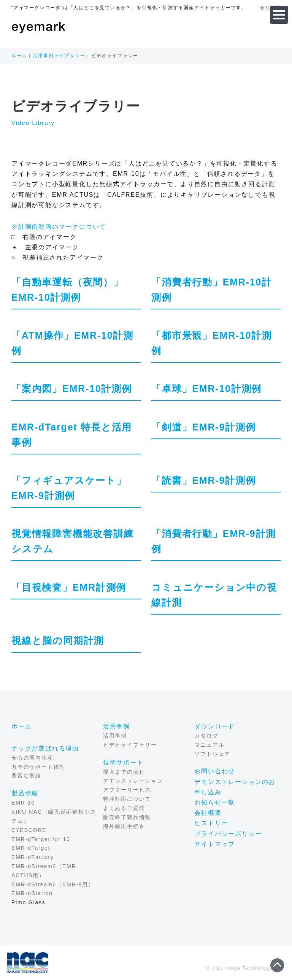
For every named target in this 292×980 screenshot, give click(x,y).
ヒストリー (211, 823)
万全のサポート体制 (38, 767)
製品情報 (25, 794)
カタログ (206, 736)
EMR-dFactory (33, 857)
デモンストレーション (133, 781)
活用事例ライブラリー (59, 56)
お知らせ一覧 (215, 802)
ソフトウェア (212, 754)
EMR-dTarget (31, 848)
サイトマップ (215, 844)
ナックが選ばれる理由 (45, 748)
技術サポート (123, 762)
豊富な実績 (26, 776)
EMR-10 (23, 803)
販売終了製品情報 (127, 817)
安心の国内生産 (33, 758)
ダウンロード (215, 726)
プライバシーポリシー (228, 834)
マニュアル (209, 745)
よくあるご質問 (124, 808)
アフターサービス (127, 790)
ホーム (19, 56)
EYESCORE (29, 830)
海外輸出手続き (124, 826)
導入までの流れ (124, 772)
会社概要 (208, 813)
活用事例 (117, 726)
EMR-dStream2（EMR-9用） (53, 884)
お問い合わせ (215, 772)
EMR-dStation (32, 894)
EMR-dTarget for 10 (41, 839)
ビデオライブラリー (130, 745)
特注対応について (127, 799)
